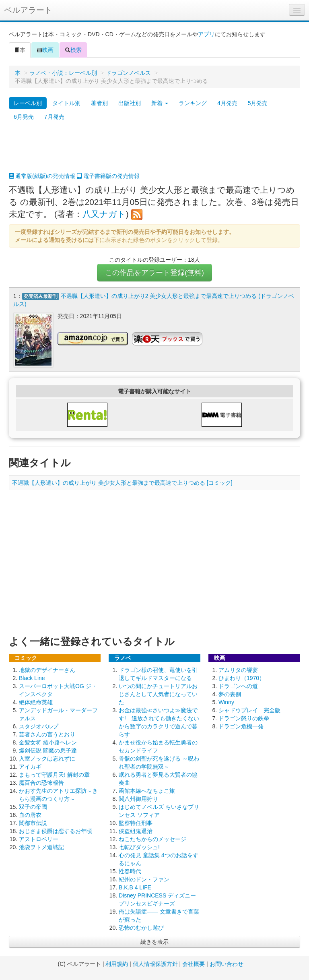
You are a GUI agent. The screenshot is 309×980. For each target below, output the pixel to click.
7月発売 (54, 117)
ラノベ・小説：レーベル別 (63, 73)
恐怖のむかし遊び (141, 928)
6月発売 (24, 117)
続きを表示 (154, 942)
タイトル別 (66, 103)
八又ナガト (104, 214)
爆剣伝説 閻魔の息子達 (48, 751)
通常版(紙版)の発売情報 (42, 176)
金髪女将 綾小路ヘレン (48, 742)
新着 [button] (160, 103)
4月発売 (227, 103)
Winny (226, 702)
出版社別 (130, 103)
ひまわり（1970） (242, 678)
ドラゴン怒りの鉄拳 (244, 718)
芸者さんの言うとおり (47, 734)
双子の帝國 (33, 807)
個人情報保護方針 (155, 964)
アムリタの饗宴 (238, 670)
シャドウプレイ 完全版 (249, 710)
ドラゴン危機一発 (241, 726)
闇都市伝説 (33, 823)
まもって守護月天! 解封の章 (54, 775)
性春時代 (130, 871)
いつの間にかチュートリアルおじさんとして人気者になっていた (158, 694)
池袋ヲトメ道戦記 (41, 847)
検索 (73, 50)
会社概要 (194, 964)
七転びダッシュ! (139, 847)
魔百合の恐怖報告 (41, 783)
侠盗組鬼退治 (136, 831)
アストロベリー (39, 839)
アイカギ (30, 767)
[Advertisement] (154, 152)
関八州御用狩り (138, 799)
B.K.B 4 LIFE (135, 887)
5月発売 (258, 103)
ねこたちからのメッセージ (152, 839)
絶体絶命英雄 (36, 702)
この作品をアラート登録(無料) (154, 273)
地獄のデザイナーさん (47, 670)
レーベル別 (28, 103)
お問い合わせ (227, 964)
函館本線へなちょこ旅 (147, 791)
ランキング (193, 103)
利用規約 (117, 964)
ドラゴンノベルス (128, 73)
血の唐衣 (30, 815)
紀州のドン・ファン (144, 879)
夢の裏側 (230, 694)
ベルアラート (28, 10)
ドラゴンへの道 (238, 686)
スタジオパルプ (39, 726)
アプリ (206, 34)
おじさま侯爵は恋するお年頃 (56, 831)
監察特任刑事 (136, 823)
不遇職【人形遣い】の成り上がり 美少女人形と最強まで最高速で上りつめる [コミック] (122, 483)
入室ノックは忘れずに (47, 759)
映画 (45, 50)
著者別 (99, 103)
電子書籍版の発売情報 (108, 176)
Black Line (32, 678)
